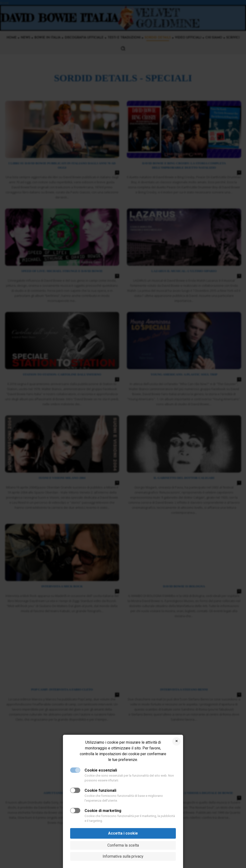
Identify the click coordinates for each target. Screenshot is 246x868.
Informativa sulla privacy (123, 856)
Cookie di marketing (103, 811)
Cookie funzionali (100, 790)
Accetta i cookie (123, 833)
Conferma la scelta (123, 845)
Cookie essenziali (101, 770)
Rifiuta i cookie (176, 741)
